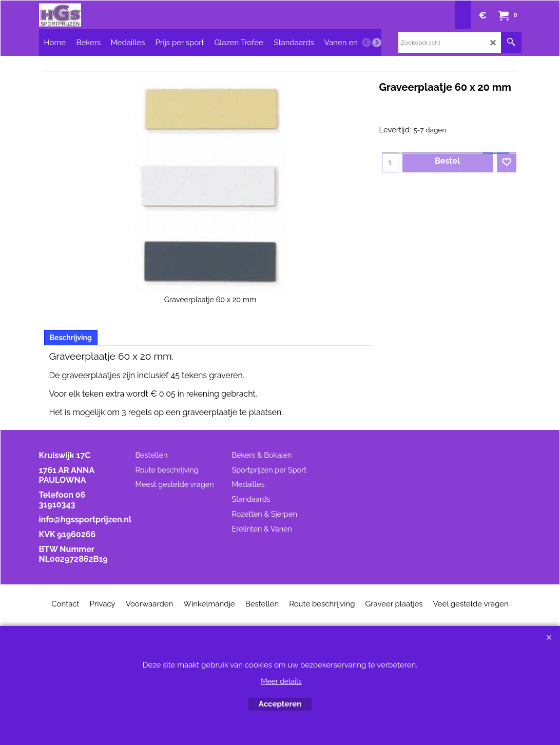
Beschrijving (71, 338)
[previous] (366, 43)
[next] (377, 43)
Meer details (281, 681)
